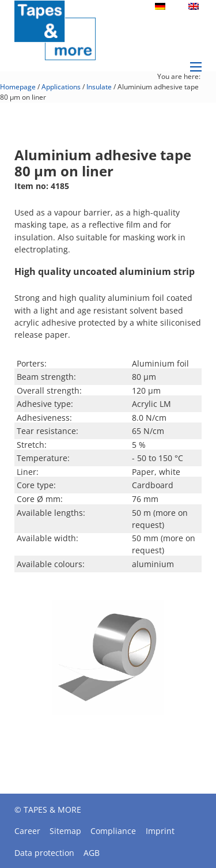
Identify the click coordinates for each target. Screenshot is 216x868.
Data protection (44, 853)
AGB (92, 853)
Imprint (160, 831)
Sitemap (65, 831)
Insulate (99, 87)
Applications (61, 87)
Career (27, 831)
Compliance (113, 831)
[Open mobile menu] (196, 67)
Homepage (18, 87)
